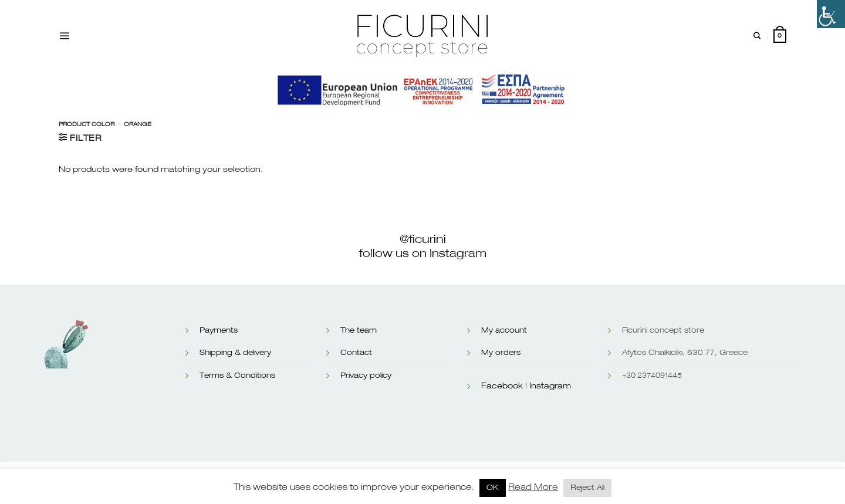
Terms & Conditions (237, 376)
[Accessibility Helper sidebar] (831, 14)
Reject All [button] (587, 488)
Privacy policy (366, 376)
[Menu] (64, 36)
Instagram (550, 386)
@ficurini (423, 239)
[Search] (757, 36)
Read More (533, 487)
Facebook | (504, 386)
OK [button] (493, 488)
